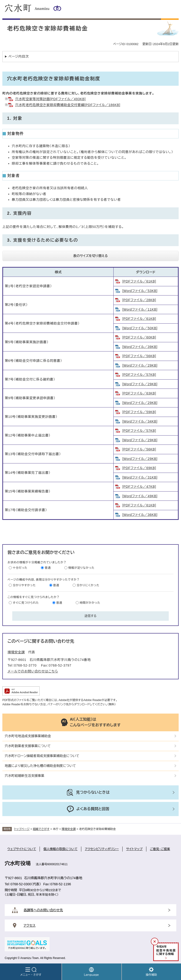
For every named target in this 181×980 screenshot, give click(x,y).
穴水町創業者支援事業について (28, 746)
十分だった (20, 568)
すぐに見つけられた (26, 603)
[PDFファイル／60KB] (139, 337)
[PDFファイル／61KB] (139, 281)
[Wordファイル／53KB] (140, 291)
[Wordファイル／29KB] (140, 365)
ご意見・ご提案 (160, 849)
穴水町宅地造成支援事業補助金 (28, 736)
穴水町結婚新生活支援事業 (25, 776)
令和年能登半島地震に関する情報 (166, 950)
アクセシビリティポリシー (102, 849)
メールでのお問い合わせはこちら (33, 671)
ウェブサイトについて (22, 849)
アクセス (30, 925)
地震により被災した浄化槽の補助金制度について (40, 766)
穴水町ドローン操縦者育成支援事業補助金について (42, 756)
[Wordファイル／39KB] (140, 347)
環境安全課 (16, 652)
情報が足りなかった (81, 568)
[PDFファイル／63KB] (139, 393)
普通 (48, 568)
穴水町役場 (18, 863)
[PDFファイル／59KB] (139, 412)
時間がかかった (90, 603)
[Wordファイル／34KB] (140, 421)
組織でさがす (41, 829)
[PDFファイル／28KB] (139, 300)
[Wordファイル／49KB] (140, 496)
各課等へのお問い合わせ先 (43, 910)
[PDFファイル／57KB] (139, 375)
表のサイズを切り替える (91, 256)
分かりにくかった (88, 585)
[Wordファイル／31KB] (140, 477)
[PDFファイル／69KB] (139, 468)
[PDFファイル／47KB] (139, 487)
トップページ (22, 829)
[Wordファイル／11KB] (140, 309)
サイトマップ (134, 849)
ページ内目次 (19, 56)
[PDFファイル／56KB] (139, 356)
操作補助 (151, 972)
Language (92, 972)
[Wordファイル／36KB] (140, 515)
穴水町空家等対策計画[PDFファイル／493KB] (51, 99)
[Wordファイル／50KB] (140, 328)
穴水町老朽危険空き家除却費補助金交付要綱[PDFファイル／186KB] (68, 105)
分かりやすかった (24, 585)
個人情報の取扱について (60, 849)
